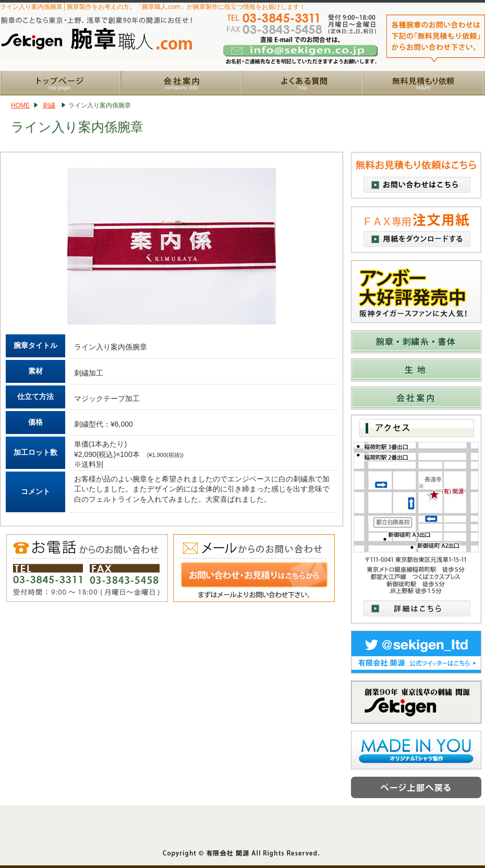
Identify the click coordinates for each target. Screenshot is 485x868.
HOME (20, 105)
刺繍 (49, 105)
